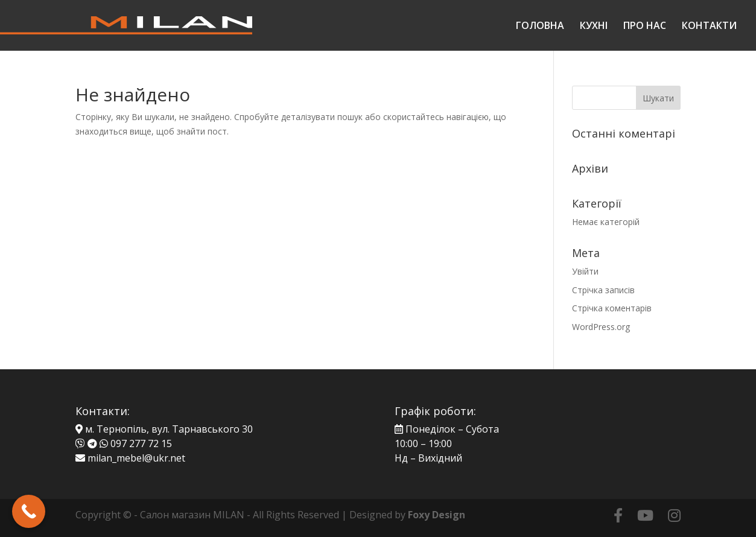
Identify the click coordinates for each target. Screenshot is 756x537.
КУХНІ (594, 27)
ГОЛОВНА (540, 27)
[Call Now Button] (29, 511)
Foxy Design (437, 515)
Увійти (585, 271)
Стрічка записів (603, 290)
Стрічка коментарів (612, 308)
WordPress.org (601, 327)
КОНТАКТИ (709, 27)
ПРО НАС (645, 27)
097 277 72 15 (141, 443)
